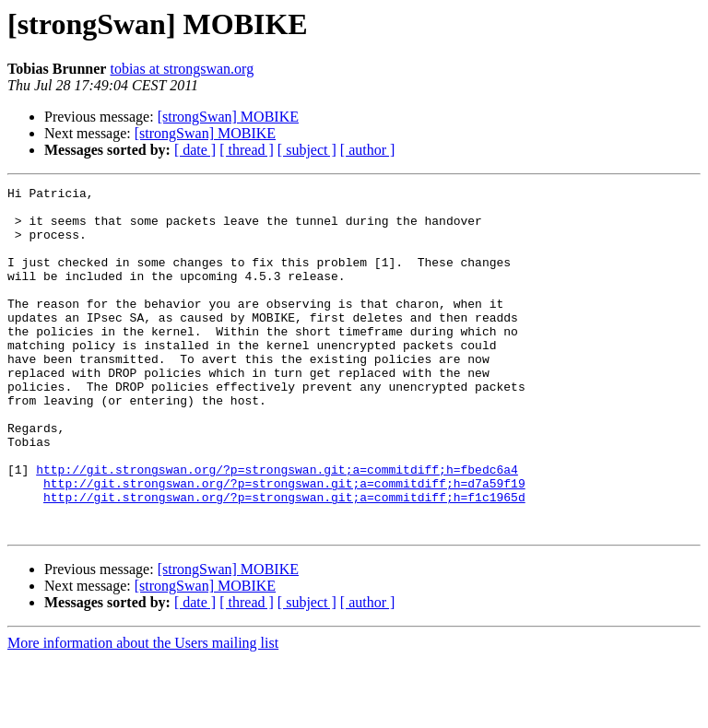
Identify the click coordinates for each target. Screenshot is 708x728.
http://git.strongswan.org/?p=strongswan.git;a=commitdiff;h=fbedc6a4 (277, 527)
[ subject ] (307, 150)
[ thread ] (247, 150)
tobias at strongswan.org (182, 69)
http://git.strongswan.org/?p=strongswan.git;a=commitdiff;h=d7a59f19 (284, 544)
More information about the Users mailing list (143, 712)
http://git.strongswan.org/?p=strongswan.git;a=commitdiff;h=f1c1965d (284, 560)
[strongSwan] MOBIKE (228, 117)
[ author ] (368, 150)
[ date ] (195, 150)
